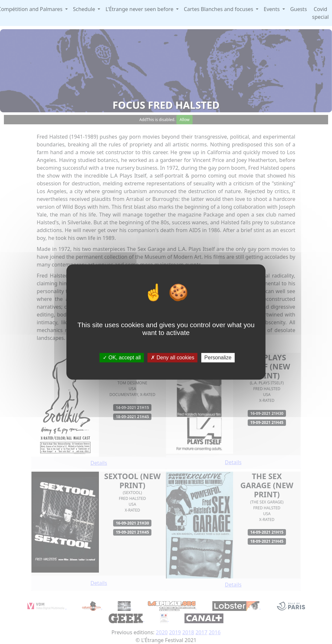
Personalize (218, 358)
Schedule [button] (85, 9)
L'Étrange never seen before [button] (140, 9)
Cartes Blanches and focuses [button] (219, 9)
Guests (299, 9)
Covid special (320, 13)
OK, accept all (122, 358)
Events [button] (272, 9)
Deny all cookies (172, 358)
